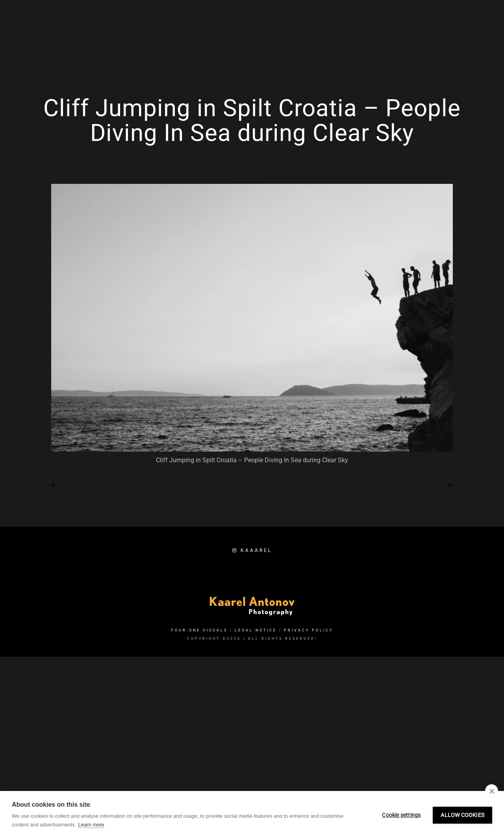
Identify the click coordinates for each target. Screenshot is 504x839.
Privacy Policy (309, 746)
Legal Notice (256, 746)
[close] (492, 791)
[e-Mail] (421, 16)
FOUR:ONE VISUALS (199, 746)
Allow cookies (462, 815)
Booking (443, 32)
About (407, 32)
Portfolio (369, 32)
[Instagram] (408, 16)
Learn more (91, 825)
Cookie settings (401, 815)
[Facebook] (393, 16)
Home (291, 32)
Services (326, 32)
